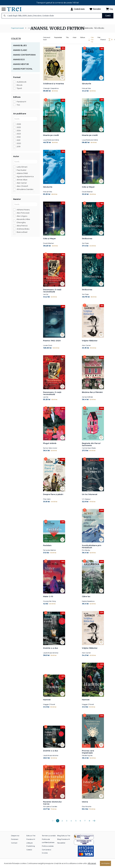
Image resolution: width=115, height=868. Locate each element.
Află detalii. (92, 863)
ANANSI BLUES (20, 49)
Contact (14, 846)
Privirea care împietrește (88, 755)
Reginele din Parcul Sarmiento (91, 448)
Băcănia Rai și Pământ (92, 396)
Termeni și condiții (49, 839)
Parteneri (15, 843)
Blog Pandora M (64, 843)
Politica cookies (48, 849)
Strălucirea (87, 242)
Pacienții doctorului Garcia (52, 806)
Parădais (47, 549)
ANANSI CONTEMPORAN (24, 58)
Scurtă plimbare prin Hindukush (92, 550)
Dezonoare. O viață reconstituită (52, 294)
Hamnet (47, 703)
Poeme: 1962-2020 (52, 344)
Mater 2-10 (48, 600)
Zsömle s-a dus (51, 651)
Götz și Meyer (88, 190)
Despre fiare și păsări (53, 498)
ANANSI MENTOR (21, 67)
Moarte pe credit (51, 139)
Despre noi (15, 839)
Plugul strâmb (50, 447)
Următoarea (94, 823)
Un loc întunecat (90, 498)
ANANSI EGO (19, 63)
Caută (108, 16)
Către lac (86, 600)
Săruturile (87, 87)
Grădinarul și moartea (53, 87)
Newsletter (61, 846)
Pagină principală (17, 31)
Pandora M (31, 843)
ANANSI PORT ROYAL (23, 72)
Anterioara (53, 823)
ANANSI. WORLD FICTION (37, 31)
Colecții (16, 42)
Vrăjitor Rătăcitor (90, 344)
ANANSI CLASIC (20, 53)
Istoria (85, 805)
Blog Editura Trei (64, 839)
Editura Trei (31, 839)
